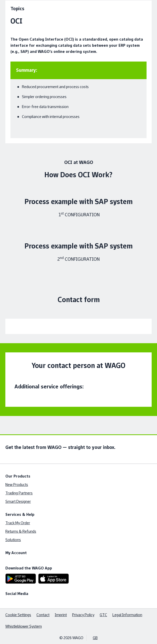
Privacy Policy (83, 615)
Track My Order (18, 523)
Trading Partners (19, 493)
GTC (103, 615)
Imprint (61, 615)
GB (95, 638)
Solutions (13, 540)
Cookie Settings (18, 615)
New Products (17, 485)
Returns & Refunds (21, 531)
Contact (43, 615)
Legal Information (127, 615)
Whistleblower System (24, 626)
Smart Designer (18, 501)
